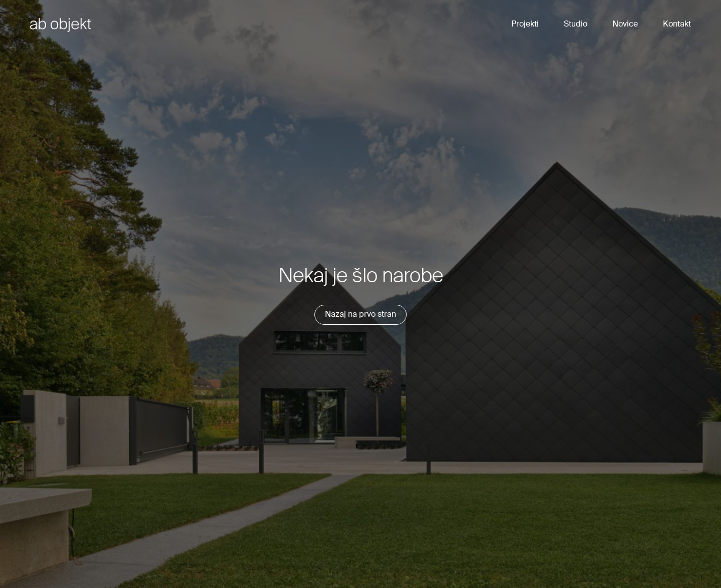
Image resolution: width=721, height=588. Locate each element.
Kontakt (677, 25)
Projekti (525, 25)
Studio (576, 25)
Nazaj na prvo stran (360, 315)
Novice (625, 25)
